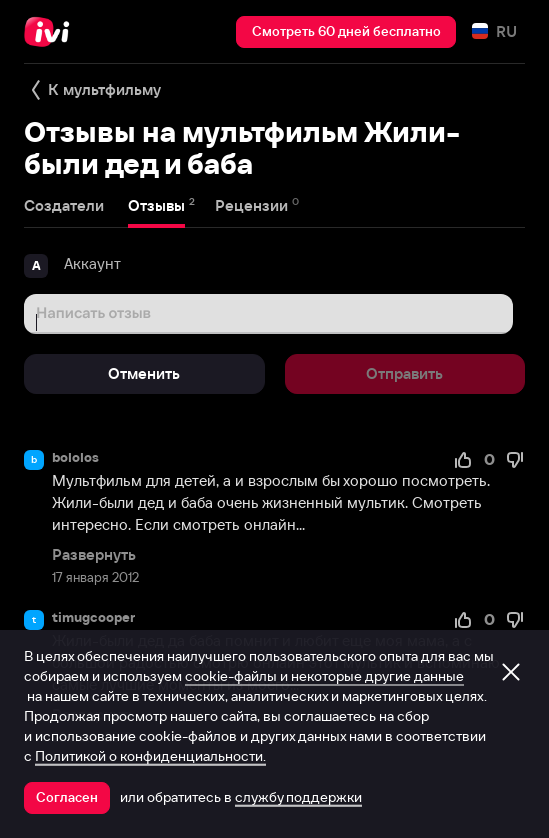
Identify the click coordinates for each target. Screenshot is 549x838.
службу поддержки (298, 797)
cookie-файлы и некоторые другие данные (324, 676)
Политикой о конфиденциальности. (150, 756)
